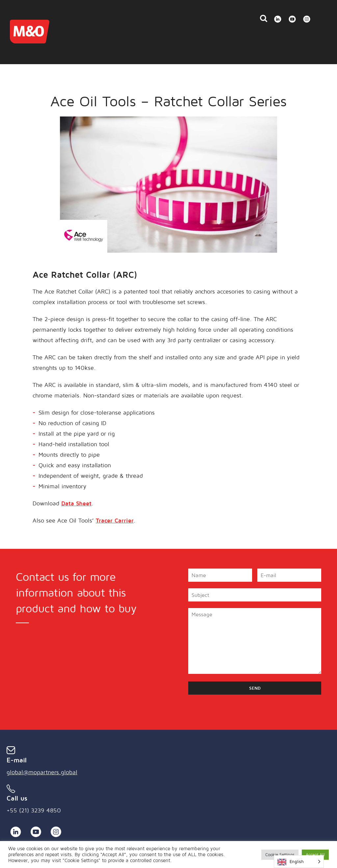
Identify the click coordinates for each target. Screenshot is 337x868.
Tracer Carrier (115, 520)
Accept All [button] (315, 855)
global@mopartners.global (42, 772)
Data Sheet (76, 503)
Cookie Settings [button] (280, 855)
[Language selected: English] (299, 862)
